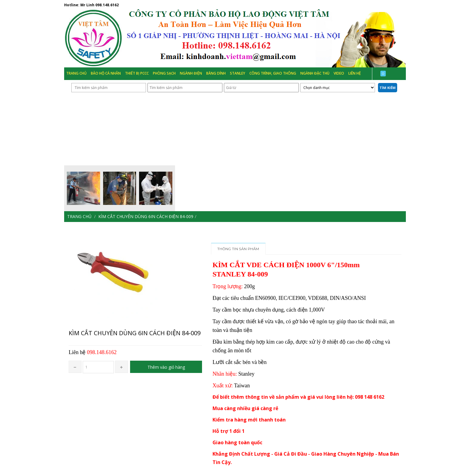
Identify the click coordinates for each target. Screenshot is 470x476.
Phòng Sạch (164, 73)
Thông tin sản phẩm (238, 249)
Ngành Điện (191, 73)
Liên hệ (355, 73)
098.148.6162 (107, 5)
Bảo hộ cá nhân (106, 73)
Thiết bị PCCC (137, 73)
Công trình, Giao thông (273, 73)
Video (339, 73)
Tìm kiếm (388, 88)
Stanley (238, 73)
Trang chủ (76, 73)
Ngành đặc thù (315, 73)
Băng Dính (216, 73)
